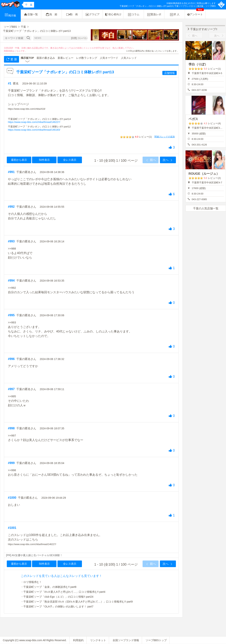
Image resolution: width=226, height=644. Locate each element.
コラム (134, 15)
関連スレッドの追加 (165, 137)
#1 (10, 83)
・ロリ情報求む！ (31, 582)
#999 (11, 463)
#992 (11, 207)
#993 (11, 241)
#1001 (12, 528)
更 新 (12, 59)
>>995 (12, 396)
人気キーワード (109, 58)
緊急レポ (154, 15)
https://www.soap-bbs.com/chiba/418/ (27, 109)
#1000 (12, 498)
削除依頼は (9, 51)
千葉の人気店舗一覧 (206, 208)
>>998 (12, 470)
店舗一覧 (31, 15)
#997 (11, 389)
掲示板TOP (27, 58)
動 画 (72, 15)
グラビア (92, 15)
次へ (168, 160)
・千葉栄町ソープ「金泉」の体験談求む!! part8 (49, 587)
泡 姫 (51, 15)
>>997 (12, 435)
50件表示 (44, 160)
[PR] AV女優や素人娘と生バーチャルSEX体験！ (34, 555)
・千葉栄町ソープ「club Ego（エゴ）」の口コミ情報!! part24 (57, 597)
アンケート (196, 13)
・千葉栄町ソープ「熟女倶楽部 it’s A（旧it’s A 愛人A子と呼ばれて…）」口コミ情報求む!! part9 (77, 602)
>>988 (12, 248)
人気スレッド (129, 58)
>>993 (12, 322)
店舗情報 (169, 73)
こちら (17, 51)
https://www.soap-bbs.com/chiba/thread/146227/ (34, 122)
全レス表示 (70, 160)
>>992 (12, 288)
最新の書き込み (46, 58)
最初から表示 (19, 160)
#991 (11, 172)
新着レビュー (66, 58)
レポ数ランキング (87, 58)
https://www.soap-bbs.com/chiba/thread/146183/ (34, 130)
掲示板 (10, 15)
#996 (11, 359)
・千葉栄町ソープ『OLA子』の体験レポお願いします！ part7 (57, 606)
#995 (11, 315)
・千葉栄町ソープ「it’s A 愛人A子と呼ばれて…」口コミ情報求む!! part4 (63, 592)
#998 (11, 428)
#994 (11, 281)
